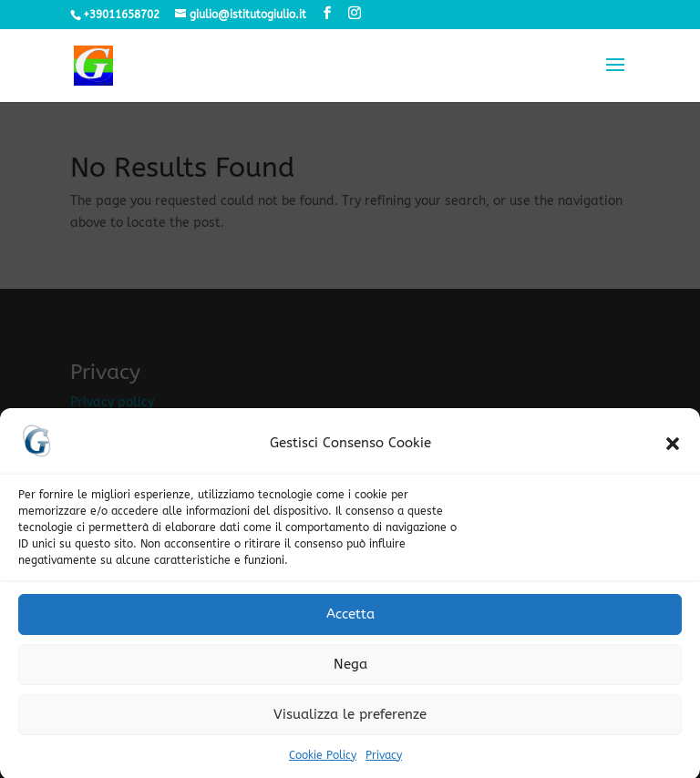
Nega (350, 670)
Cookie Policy (323, 761)
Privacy (384, 761)
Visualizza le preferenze (350, 720)
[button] (673, 449)
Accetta (350, 619)
